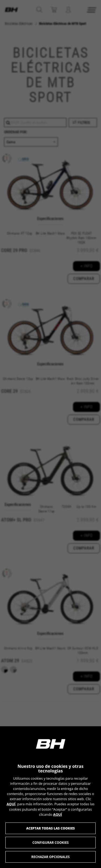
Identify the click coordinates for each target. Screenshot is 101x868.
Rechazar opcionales (50, 857)
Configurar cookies (50, 843)
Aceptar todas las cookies (50, 828)
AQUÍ (11, 804)
